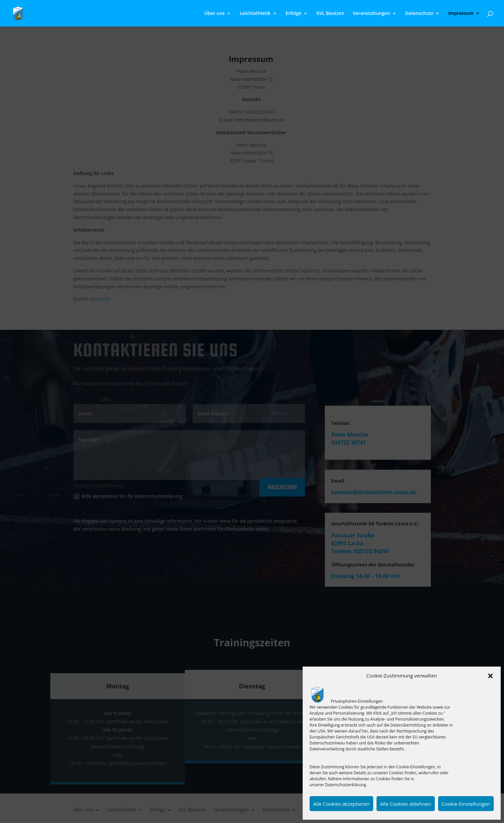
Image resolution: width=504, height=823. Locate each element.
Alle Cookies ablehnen (406, 804)
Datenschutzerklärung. (346, 785)
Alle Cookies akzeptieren (341, 804)
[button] (490, 676)
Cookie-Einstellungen (466, 804)
